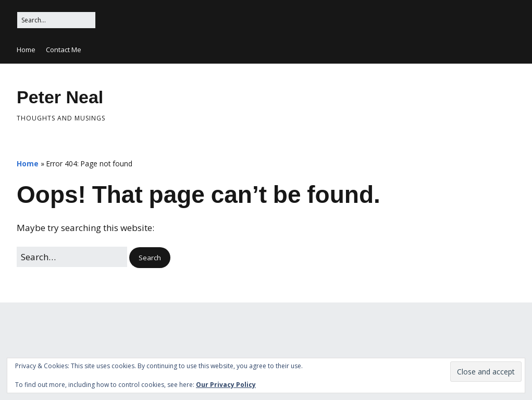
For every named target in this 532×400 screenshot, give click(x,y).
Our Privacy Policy (226, 385)
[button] (150, 258)
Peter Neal (60, 97)
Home (26, 50)
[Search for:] (56, 20)
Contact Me (64, 50)
